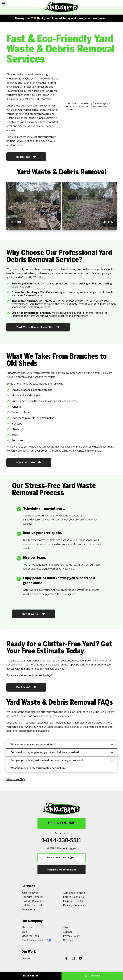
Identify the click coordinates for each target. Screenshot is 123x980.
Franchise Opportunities (61, 870)
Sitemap (68, 940)
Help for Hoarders (74, 901)
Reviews (26, 958)
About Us (27, 928)
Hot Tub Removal (32, 905)
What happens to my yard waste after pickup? (61, 768)
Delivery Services (73, 905)
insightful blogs (92, 727)
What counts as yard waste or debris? (61, 745)
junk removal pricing (51, 669)
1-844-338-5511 (62, 841)
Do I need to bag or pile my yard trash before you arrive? (61, 752)
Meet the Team (31, 936)
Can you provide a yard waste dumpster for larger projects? (61, 760)
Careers (68, 932)
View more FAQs (16, 780)
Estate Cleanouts (73, 897)
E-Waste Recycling (33, 901)
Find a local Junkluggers (62, 858)
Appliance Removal (74, 893)
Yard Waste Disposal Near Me (38, 327)
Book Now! (26, 157)
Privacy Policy (72, 936)
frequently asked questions (40, 723)
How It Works (34, 614)
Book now (91, 661)
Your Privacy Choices (36, 940)
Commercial (28, 910)
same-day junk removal (37, 520)
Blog (24, 932)
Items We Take (29, 462)
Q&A (66, 928)
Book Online (61, 823)
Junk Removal (30, 893)
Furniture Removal (32, 897)
